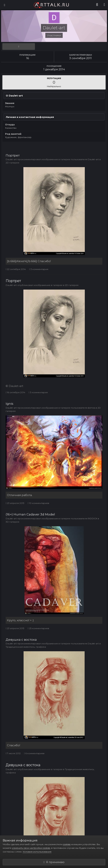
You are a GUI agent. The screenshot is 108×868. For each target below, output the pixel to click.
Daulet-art (11, 159)
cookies (67, 844)
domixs (91, 408)
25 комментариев (38, 628)
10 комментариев (38, 503)
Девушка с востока (21, 640)
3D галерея (12, 522)
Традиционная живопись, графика (26, 647)
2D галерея (12, 163)
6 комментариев (34, 753)
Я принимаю (54, 862)
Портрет (13, 155)
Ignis (10, 404)
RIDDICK (92, 518)
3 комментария (39, 269)
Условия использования (37, 852)
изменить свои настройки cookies (31, 848)
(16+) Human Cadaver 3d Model (30, 514)
